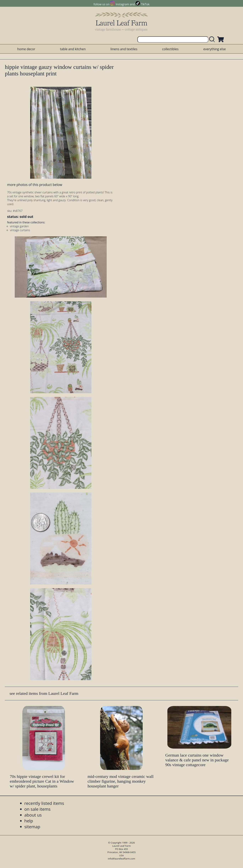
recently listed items (44, 803)
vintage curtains (20, 230)
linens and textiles (124, 49)
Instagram (122, 4)
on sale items (37, 809)
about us (33, 815)
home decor (26, 49)
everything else (214, 49)
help (29, 821)
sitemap (32, 827)
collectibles (170, 49)
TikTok (145, 4)
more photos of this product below (35, 185)
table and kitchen (73, 49)
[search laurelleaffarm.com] (213, 39)
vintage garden (19, 226)
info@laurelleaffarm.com (122, 859)
